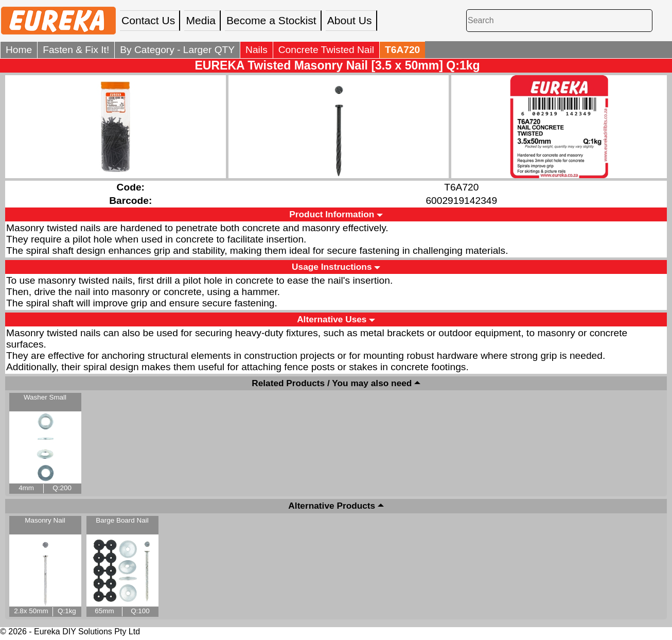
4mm (26, 488)
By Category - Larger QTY (177, 50)
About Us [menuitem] (350, 20)
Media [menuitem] (201, 20)
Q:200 (62, 488)
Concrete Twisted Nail (326, 50)
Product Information (332, 214)
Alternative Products (332, 506)
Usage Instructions (332, 267)
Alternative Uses (332, 319)
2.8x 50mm (31, 611)
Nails (257, 50)
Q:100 (140, 611)
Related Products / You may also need (332, 383)
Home (19, 50)
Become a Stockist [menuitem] (271, 20)
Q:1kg (67, 611)
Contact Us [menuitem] (148, 20)
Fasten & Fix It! (76, 50)
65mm (104, 611)
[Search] (559, 20)
